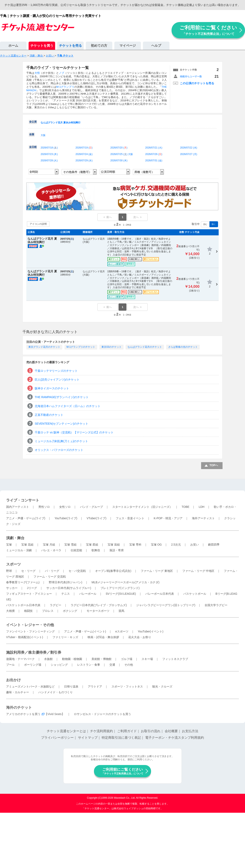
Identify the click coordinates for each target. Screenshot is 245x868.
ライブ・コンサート (23, 500)
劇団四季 (214, 545)
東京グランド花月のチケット (44, 347)
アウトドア (95, 686)
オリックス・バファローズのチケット (59, 450)
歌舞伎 (96, 550)
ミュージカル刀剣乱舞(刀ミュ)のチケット (61, 441)
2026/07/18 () (49, 148)
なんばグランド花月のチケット (145, 347)
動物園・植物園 (72, 659)
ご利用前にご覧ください (208, 30)
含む (205, 224)
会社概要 (171, 731)
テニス (66, 594)
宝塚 (9, 545)
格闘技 (28, 611)
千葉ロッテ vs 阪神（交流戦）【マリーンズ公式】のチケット (74, 432)
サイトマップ (88, 738)
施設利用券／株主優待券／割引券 (34, 652)
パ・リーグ (52, 571)
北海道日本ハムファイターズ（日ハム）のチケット (68, 406)
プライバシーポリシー (57, 738)
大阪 (43, 135)
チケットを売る (70, 46)
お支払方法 (190, 731)
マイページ (128, 46)
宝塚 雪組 (70, 545)
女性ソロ (65, 507)
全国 (32, 134)
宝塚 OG (156, 545)
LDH (202, 507)
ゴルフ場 (127, 659)
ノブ (61, 73)
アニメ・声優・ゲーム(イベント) (85, 631)
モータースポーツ (98, 611)
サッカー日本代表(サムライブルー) (69, 588)
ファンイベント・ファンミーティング (30, 631)
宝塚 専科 (135, 545)
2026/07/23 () (49, 154)
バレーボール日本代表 (160, 594)
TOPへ (214, 465)
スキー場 (147, 659)
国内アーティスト (18, 507)
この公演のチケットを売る (197, 83)
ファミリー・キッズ (65, 637)
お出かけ (13, 680)
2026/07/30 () (119, 161)
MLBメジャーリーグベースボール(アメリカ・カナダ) (125, 582)
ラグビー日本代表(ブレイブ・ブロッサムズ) (99, 605)
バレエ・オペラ (51, 550)
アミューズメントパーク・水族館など (30, 686)
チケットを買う (42, 46)
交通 (112, 665)
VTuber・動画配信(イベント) (25, 637)
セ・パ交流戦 (77, 571)
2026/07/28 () (49, 161)
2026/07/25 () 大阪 (122, 154)
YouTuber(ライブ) (66, 518)
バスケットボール (195, 594)
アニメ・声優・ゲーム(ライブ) (26, 518)
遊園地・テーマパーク (20, 659)
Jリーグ (32, 588)
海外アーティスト (203, 518)
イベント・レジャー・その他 (30, 625)
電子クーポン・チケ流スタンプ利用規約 (175, 738)
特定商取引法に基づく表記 (121, 738)
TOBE (185, 507)
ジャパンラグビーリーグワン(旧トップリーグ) (166, 605)
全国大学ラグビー (216, 605)
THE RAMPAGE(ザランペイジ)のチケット (62, 397)
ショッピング (59, 665)
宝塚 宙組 (114, 545)
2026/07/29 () (84, 161)
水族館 (48, 659)
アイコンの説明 (38, 224)
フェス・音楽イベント (130, 518)
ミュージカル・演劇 (19, 550)
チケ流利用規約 (101, 731)
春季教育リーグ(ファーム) (23, 582)
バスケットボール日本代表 (23, 605)
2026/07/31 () (154, 161)
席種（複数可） (144, 172)
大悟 (37, 73)
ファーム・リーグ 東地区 (157, 571)
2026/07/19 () (84, 148)
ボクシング (70, 611)
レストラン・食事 (89, 665)
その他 (129, 665)
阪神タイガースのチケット (52, 388)
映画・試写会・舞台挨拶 (103, 637)
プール (10, 665)
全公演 (33, 122)
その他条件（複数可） (77, 172)
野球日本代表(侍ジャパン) (65, 582)
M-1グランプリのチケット (81, 347)
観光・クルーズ (162, 686)
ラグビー (56, 605)
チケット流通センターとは (66, 731)
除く (214, 224)
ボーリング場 (33, 665)
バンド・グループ (91, 507)
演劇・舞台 (15, 538)
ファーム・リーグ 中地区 (198, 571)
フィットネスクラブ (175, 659)
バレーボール (88, 594)
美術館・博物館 (101, 659)
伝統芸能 (76, 550)
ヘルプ (156, 46)
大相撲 (10, 611)
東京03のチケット (111, 347)
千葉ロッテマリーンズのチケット (56, 371)
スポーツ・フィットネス (127, 686)
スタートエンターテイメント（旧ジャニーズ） (142, 507)
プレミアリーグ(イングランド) (120, 588)
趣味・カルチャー (18, 692)
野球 (9, 571)
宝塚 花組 (27, 545)
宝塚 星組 (92, 545)
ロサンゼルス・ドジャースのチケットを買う (102, 714)
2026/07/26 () (154, 154)
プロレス (48, 611)
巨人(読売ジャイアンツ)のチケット (57, 380)
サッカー (12, 588)
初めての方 (99, 46)
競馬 (121, 611)
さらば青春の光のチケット (183, 347)
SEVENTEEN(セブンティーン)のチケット (61, 424)
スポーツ (13, 564)
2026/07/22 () (189, 148)
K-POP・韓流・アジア (168, 518)
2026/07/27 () (189, 154)
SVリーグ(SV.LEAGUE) (121, 594)
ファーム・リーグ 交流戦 (50, 577)
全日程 (33, 147)
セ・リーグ (28, 571)
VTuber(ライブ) (96, 518)
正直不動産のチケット (49, 415)
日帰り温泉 (71, 686)
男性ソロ (44, 507)
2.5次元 (176, 545)
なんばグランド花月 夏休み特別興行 (61, 123)
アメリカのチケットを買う (23, 714)
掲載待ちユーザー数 (191, 76)
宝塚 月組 (49, 545)
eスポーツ (122, 631)
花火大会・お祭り (140, 637)
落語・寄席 (117, 550)
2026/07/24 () (84, 154)
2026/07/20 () (119, 148)
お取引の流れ (151, 731)
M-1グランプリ (65, 87)
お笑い (195, 545)
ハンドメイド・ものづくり (56, 692)
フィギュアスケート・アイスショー (29, 594)
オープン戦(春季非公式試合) (113, 571)
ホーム (13, 46)
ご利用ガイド (127, 731)
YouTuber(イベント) (151, 631)
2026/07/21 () (154, 148)
